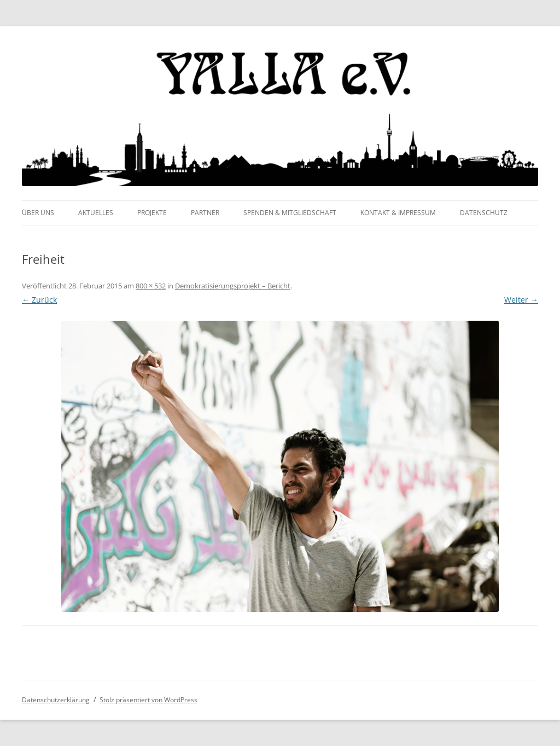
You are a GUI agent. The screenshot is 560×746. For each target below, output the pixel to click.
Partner (205, 213)
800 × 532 (151, 286)
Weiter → (521, 300)
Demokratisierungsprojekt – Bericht (233, 286)
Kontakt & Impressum (398, 213)
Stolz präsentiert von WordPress (148, 700)
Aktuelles (96, 213)
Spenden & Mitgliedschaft (290, 213)
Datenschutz (484, 213)
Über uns (38, 213)
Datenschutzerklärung (56, 700)
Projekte (152, 213)
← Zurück (39, 300)
